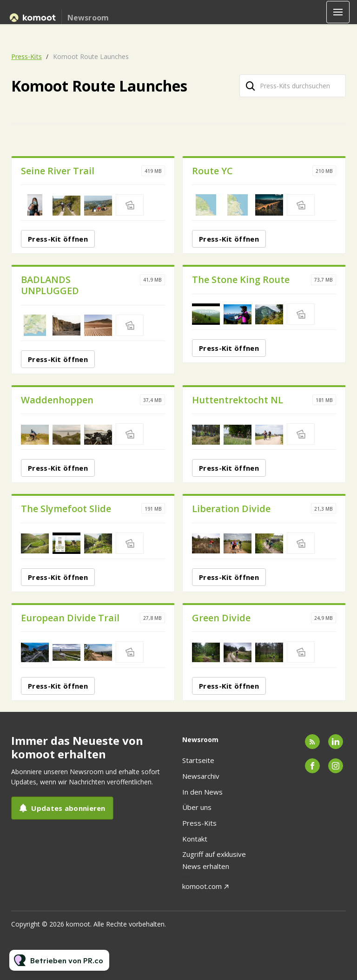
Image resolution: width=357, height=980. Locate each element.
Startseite (198, 760)
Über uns (197, 807)
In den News (202, 792)
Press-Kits (26, 56)
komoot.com (202, 886)
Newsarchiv (201, 776)
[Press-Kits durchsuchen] (293, 86)
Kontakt (195, 839)
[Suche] (251, 86)
